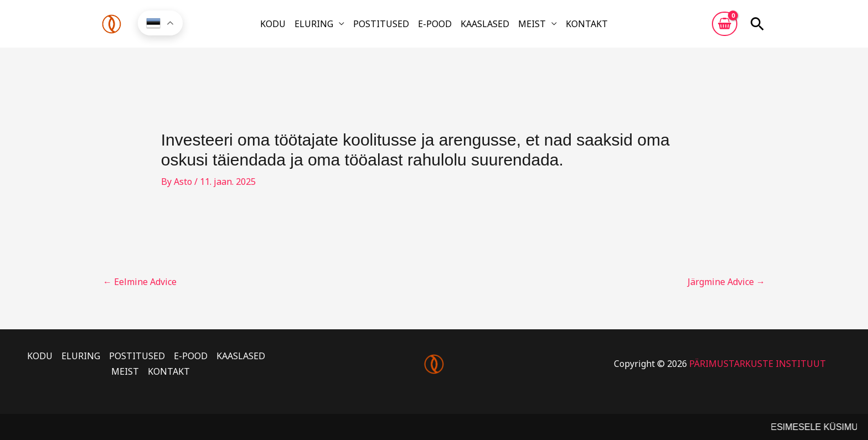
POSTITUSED (381, 24)
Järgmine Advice (726, 282)
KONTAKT (587, 24)
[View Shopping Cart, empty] (725, 24)
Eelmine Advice (140, 282)
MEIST (532, 24)
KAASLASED (485, 24)
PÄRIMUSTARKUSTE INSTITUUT (758, 364)
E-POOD (435, 24)
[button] (757, 24)
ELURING (314, 24)
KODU (273, 24)
